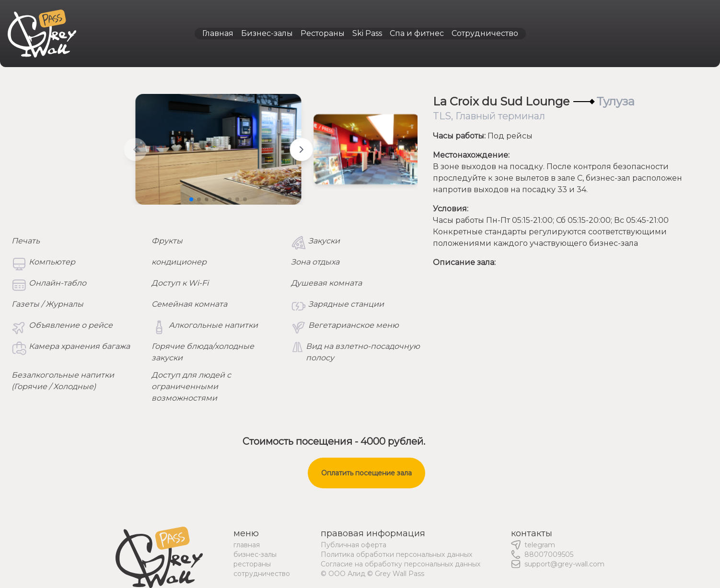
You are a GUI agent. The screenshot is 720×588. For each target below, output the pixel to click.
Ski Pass (367, 33)
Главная (218, 33)
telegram (540, 545)
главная (247, 545)
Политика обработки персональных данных (396, 554)
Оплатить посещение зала (366, 473)
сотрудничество (262, 574)
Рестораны (323, 33)
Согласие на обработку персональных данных (401, 564)
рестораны (252, 564)
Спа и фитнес (417, 33)
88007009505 (549, 554)
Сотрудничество (485, 33)
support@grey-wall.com (564, 564)
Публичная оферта (354, 545)
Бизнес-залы (267, 33)
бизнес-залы (255, 554)
